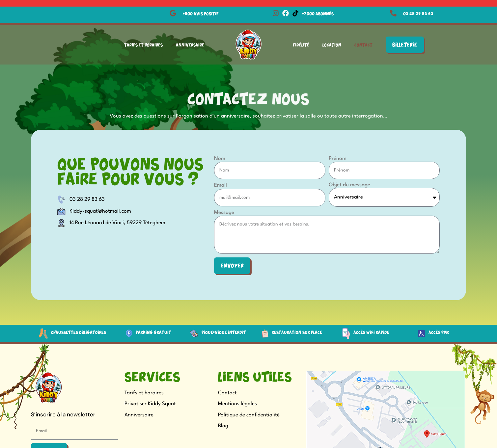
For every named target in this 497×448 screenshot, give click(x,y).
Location (332, 45)
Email (221, 185)
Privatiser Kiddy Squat (150, 404)
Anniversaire (190, 45)
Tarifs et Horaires (143, 45)
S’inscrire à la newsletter (63, 415)
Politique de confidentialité (249, 415)
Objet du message (349, 185)
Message (224, 213)
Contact (363, 45)
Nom (220, 159)
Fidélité (301, 45)
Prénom (338, 159)
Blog (223, 426)
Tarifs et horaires (144, 393)
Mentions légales (237, 404)
